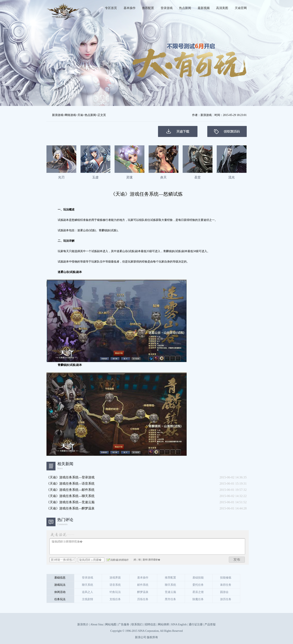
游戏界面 (115, 578)
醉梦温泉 (143, 592)
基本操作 (130, 8)
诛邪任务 (226, 585)
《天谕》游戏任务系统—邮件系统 (70, 490)
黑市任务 (170, 599)
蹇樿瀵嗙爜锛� (151, 560)
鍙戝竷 (237, 560)
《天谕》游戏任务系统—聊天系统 (70, 496)
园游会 (224, 592)
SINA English (179, 624)
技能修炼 (226, 578)
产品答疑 (210, 624)
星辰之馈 (198, 592)
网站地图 (111, 624)
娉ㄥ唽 (137, 560)
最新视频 (204, 8)
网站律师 (163, 624)
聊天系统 (88, 585)
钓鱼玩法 (115, 592)
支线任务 (115, 599)
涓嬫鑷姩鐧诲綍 (118, 560)
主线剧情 (88, 599)
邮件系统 (143, 585)
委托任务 (198, 585)
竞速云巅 (170, 592)
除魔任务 (198, 599)
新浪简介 (83, 624)
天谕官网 (241, 8)
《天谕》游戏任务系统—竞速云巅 (70, 502)
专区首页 (111, 8)
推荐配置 (148, 8)
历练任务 (143, 599)
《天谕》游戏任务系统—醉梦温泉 (70, 508)
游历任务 (226, 599)
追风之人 (88, 592)
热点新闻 (185, 8)
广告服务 (124, 624)
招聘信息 (150, 624)
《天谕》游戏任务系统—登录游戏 (70, 477)
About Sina (97, 624)
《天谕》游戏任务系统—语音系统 (70, 484)
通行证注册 (196, 624)
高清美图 (222, 8)
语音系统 (115, 585)
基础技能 (198, 578)
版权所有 (152, 637)
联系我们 (137, 624)
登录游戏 (167, 8)
